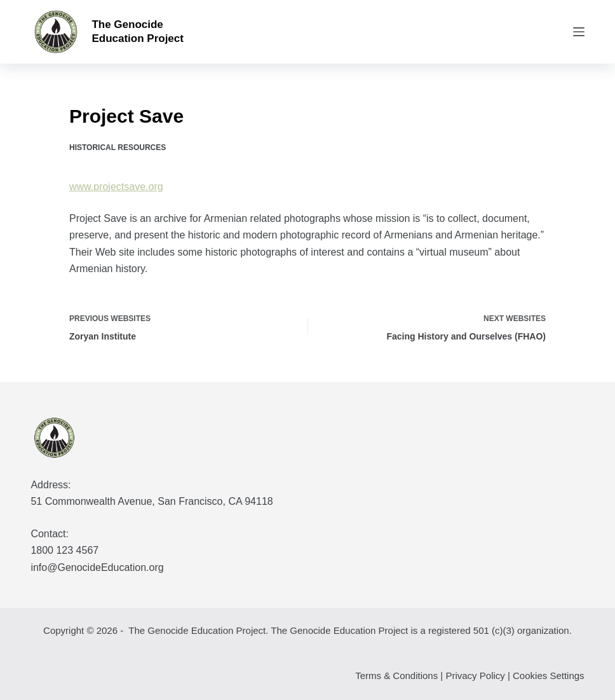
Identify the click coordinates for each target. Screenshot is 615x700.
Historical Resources (118, 148)
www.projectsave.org (116, 187)
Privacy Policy (475, 676)
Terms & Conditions (396, 676)
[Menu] (579, 32)
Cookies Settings (549, 676)
